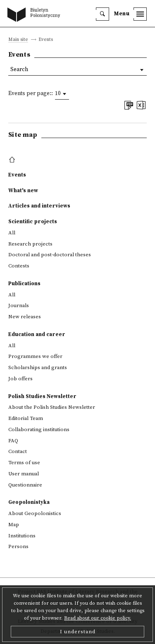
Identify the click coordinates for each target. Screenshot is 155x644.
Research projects (30, 244)
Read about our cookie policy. (98, 618)
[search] (103, 14)
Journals (19, 305)
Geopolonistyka (29, 502)
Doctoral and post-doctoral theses (50, 255)
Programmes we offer (35, 356)
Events (17, 175)
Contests (19, 266)
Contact (18, 451)
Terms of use (24, 463)
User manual (24, 474)
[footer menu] (13, 160)
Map (14, 525)
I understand (78, 632)
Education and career (37, 334)
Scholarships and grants (38, 367)
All (12, 233)
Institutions (22, 536)
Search (19, 70)
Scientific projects (33, 222)
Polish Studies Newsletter (42, 396)
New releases (25, 317)
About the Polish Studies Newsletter (52, 407)
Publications (24, 284)
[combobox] (62, 94)
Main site (18, 40)
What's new (23, 191)
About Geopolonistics (35, 513)
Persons (18, 546)
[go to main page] (36, 15)
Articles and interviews (39, 206)
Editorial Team (26, 418)
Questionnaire (25, 485)
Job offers (20, 379)
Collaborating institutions (39, 429)
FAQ (13, 441)
